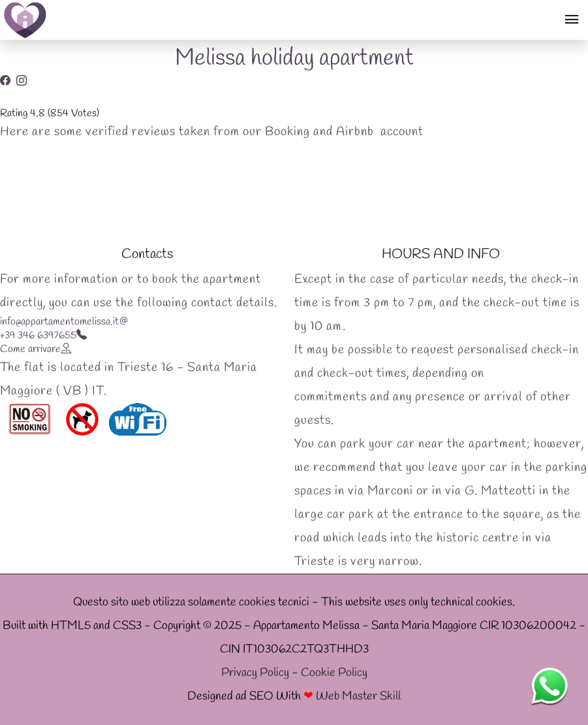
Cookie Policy (334, 673)
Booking (287, 132)
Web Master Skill (358, 697)
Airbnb (355, 132)
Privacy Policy (255, 673)
